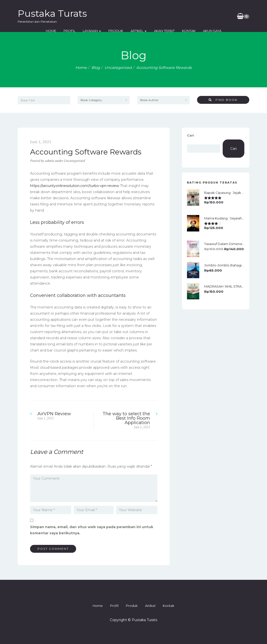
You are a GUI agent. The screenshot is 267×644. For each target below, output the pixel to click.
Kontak (189, 31)
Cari (191, 135)
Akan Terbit (164, 31)
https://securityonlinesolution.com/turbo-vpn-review (75, 186)
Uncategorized (118, 68)
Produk (116, 31)
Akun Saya (212, 31)
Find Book (223, 100)
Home (51, 31)
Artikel (139, 31)
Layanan (92, 31)
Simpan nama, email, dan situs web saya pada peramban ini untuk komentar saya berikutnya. (92, 530)
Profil (69, 31)
